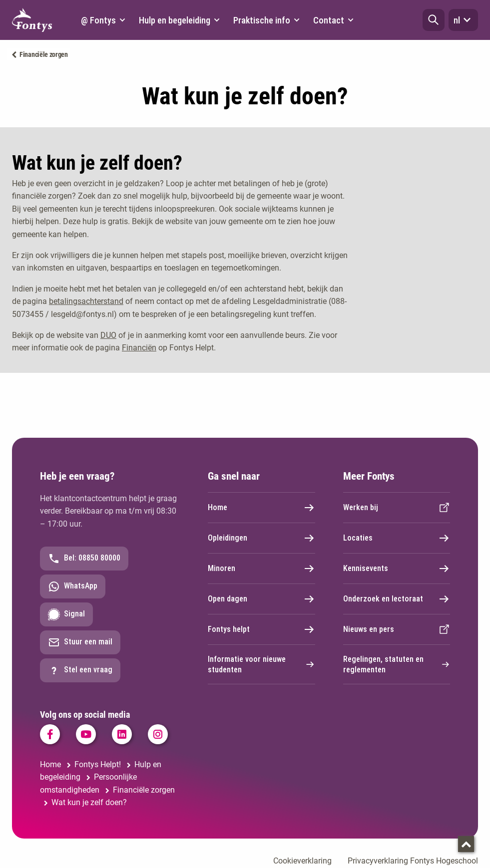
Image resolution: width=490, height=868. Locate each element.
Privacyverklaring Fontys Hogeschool (413, 861)
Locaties (397, 538)
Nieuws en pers (397, 629)
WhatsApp (73, 586)
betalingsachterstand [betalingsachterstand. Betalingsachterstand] (86, 301)
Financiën (139, 348)
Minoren (261, 569)
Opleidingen (261, 538)
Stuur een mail (80, 642)
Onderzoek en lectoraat (397, 599)
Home (261, 508)
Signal (66, 614)
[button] (434, 20)
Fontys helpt (261, 629)
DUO (108, 335)
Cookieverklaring (302, 861)
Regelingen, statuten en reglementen (397, 664)
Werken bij (397, 508)
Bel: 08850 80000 (84, 559)
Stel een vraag (80, 670)
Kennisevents (397, 569)
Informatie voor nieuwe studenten (261, 664)
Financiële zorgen (44, 54)
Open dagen (261, 599)
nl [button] (463, 20)
